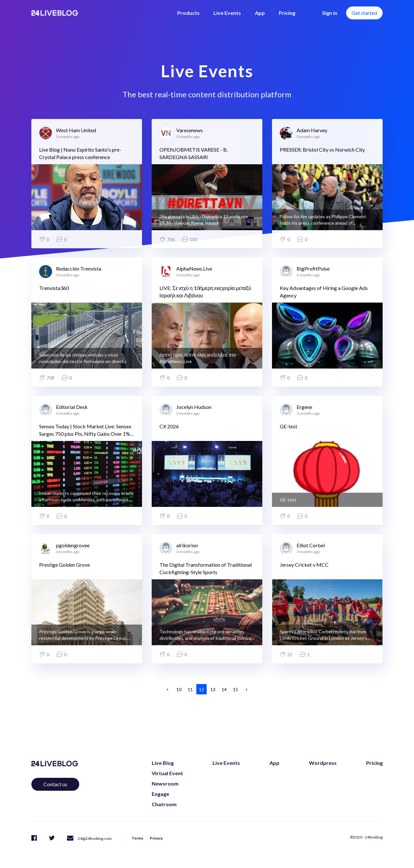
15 (235, 689)
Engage (160, 794)
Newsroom (165, 783)
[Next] (247, 689)
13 (213, 689)
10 (179, 689)
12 (202, 689)
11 (190, 689)
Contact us (55, 784)
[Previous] (168, 689)
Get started (364, 13)
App (260, 13)
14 (224, 689)
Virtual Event (167, 773)
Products (188, 13)
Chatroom (164, 804)
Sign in (330, 13)
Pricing (287, 13)
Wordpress (323, 763)
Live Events (227, 13)
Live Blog (163, 763)
